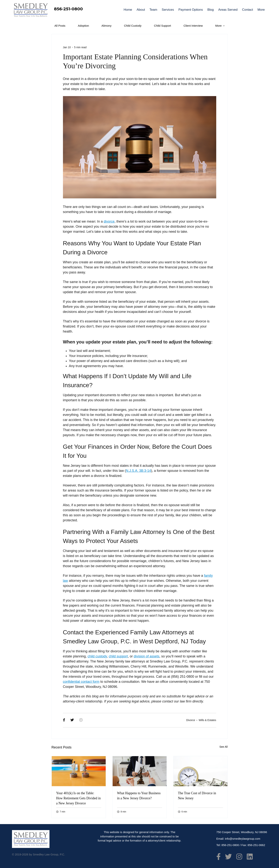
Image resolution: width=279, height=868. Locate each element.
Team (153, 10)
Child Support (163, 26)
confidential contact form (81, 682)
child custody (97, 656)
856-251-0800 (68, 9)
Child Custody (133, 26)
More (261, 10)
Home (128, 10)
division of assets (146, 656)
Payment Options (191, 10)
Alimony (107, 26)
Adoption (83, 26)
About (141, 10)
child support (118, 656)
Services (168, 10)
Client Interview (193, 26)
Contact (248, 10)
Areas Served (228, 10)
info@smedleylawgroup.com (243, 839)
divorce (109, 221)
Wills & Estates (207, 720)
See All (224, 747)
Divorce (191, 720)
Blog (211, 10)
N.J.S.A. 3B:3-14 (138, 471)
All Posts (60, 26)
